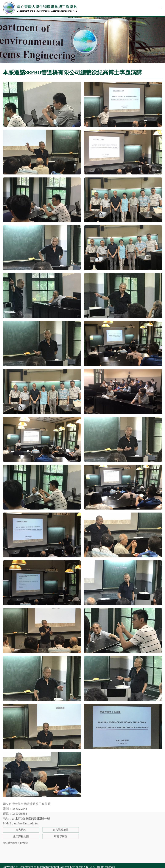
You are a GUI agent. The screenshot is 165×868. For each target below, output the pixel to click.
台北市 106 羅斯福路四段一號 (31, 798)
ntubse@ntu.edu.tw (26, 802)
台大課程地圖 (61, 809)
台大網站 (21, 809)
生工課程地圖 (21, 815)
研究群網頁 (61, 815)
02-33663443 (19, 788)
